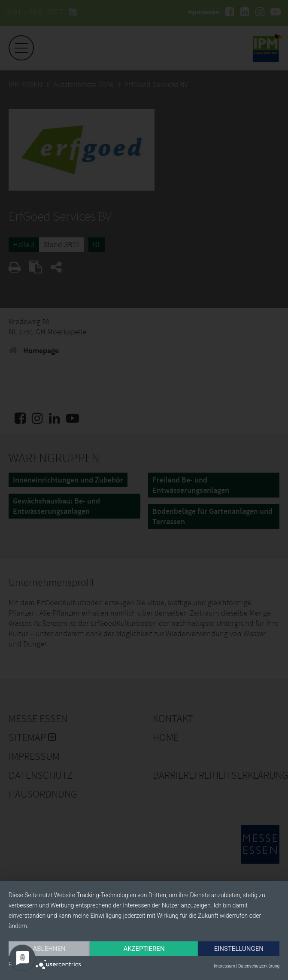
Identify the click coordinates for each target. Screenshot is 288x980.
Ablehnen (49, 949)
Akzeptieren (144, 949)
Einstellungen (239, 949)
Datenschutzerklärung (259, 966)
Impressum (224, 966)
